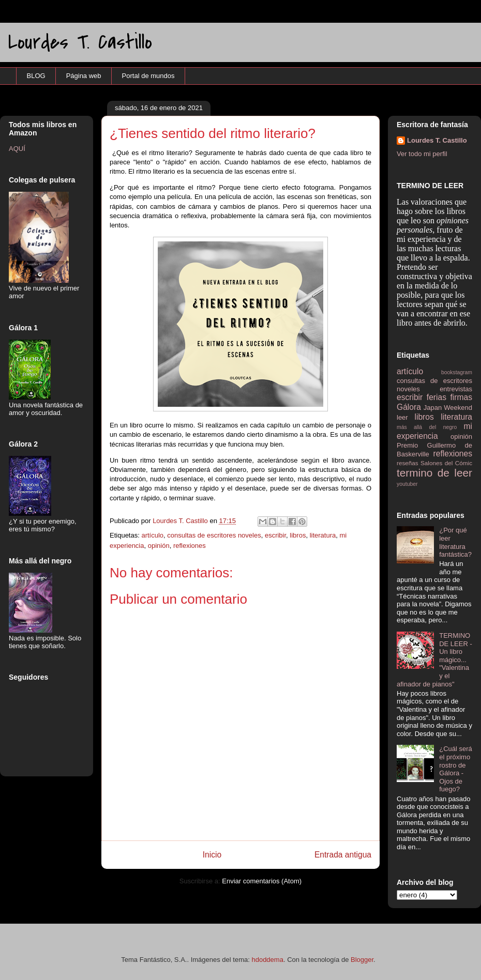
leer (402, 417)
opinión (159, 546)
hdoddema (267, 960)
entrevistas (456, 389)
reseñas (408, 463)
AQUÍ (17, 149)
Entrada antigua (343, 855)
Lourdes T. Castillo (80, 42)
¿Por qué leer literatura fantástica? (455, 542)
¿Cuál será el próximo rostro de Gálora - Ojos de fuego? (456, 769)
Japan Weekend (448, 408)
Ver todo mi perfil (422, 154)
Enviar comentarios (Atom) (262, 881)
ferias (437, 397)
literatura (323, 535)
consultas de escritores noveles (214, 535)
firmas (461, 397)
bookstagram (457, 372)
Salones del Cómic (446, 463)
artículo (152, 535)
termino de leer (434, 473)
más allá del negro (427, 427)
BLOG (36, 76)
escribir (275, 535)
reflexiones (190, 546)
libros (298, 535)
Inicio (212, 855)
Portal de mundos (148, 76)
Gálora (409, 407)
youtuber (407, 484)
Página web (84, 76)
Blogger (362, 960)
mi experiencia (434, 431)
